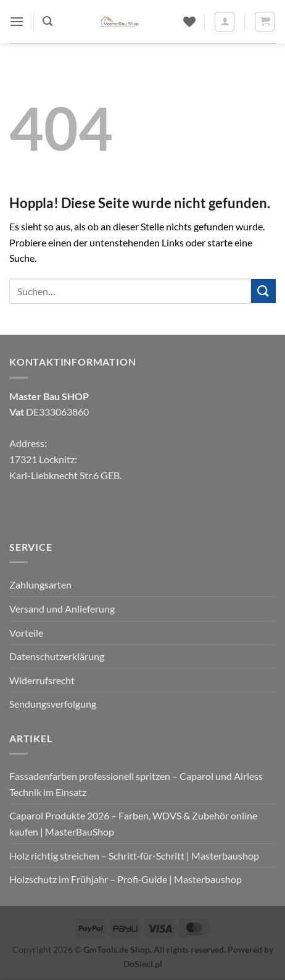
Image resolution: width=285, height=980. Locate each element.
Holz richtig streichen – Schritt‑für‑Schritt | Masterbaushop (134, 856)
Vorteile (26, 633)
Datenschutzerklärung (57, 656)
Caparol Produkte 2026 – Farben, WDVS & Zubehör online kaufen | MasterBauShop (133, 823)
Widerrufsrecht (42, 680)
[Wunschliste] (189, 22)
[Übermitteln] (263, 291)
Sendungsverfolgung (53, 704)
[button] (17, 21)
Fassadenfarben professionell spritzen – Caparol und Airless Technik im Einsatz (136, 784)
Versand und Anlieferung (62, 609)
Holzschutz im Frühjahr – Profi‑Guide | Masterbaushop (126, 879)
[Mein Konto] (225, 22)
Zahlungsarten (40, 584)
